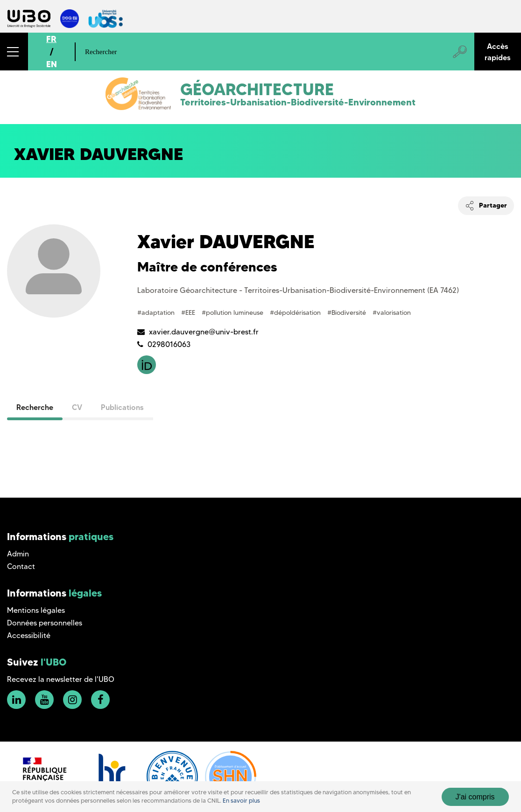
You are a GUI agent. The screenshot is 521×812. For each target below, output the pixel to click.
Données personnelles (45, 623)
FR (51, 39)
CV (77, 407)
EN (52, 64)
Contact (21, 566)
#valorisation (392, 312)
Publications (122, 407)
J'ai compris (475, 797)
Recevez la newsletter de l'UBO (61, 679)
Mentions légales (36, 610)
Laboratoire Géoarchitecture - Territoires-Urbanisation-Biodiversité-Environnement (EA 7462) (298, 290)
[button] (14, 52)
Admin (18, 554)
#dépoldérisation (296, 312)
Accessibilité (29, 635)
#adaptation (157, 312)
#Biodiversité (348, 312)
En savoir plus (241, 801)
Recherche (35, 407)
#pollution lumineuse (233, 312)
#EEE (189, 312)
